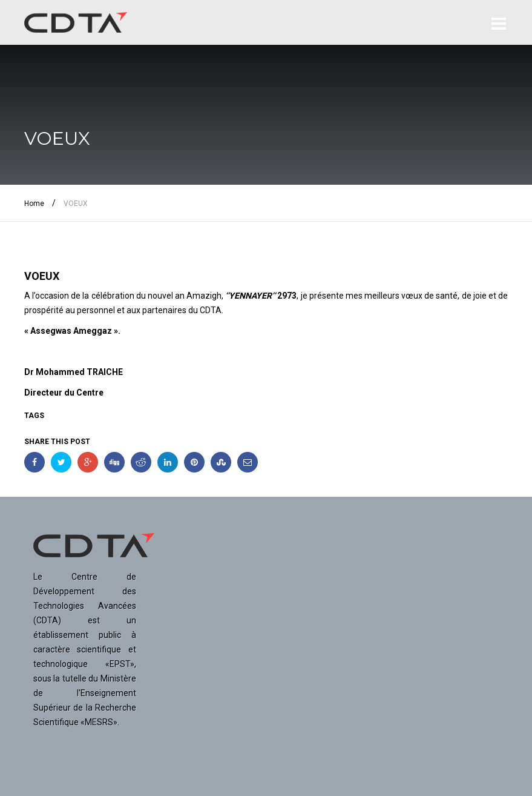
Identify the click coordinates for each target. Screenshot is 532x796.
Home (34, 204)
